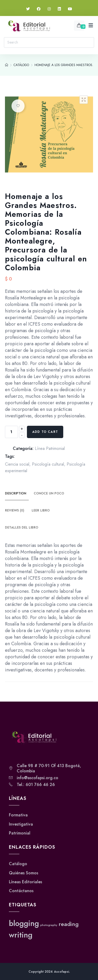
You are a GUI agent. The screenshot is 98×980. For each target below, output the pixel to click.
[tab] (19, 494)
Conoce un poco (49, 493)
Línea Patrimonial (50, 448)
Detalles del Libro (22, 527)
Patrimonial (20, 833)
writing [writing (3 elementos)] (21, 935)
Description (16, 493)
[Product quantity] (11, 432)
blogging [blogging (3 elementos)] (24, 923)
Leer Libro (41, 510)
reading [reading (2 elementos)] (69, 924)
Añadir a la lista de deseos (18, 106)
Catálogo (18, 864)
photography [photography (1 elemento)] (49, 925)
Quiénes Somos (24, 873)
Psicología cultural (48, 464)
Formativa (18, 815)
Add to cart (45, 432)
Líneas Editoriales (25, 882)
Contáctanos (21, 891)
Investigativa (21, 824)
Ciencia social (17, 464)
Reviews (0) (15, 510)
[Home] (7, 65)
